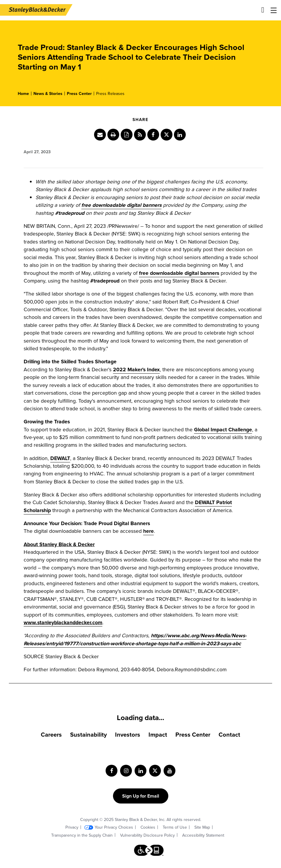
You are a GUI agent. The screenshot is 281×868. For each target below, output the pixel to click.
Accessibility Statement (203, 835)
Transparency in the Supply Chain (82, 835)
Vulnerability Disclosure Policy (147, 835)
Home (23, 94)
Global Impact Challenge (223, 430)
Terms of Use (175, 827)
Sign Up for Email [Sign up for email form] (141, 796)
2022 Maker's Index (136, 370)
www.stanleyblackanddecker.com (63, 622)
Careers (51, 735)
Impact (158, 735)
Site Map (202, 827)
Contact (229, 735)
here (148, 531)
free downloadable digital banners (179, 273)
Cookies (148, 827)
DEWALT (60, 458)
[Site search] (263, 10)
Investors (128, 735)
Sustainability (88, 735)
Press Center (79, 94)
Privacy (72, 827)
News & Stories (48, 94)
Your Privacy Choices (114, 827)
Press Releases (110, 94)
